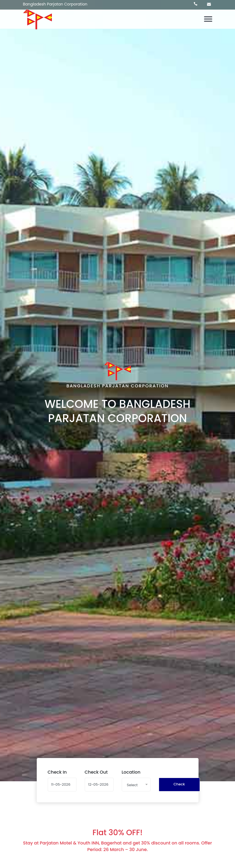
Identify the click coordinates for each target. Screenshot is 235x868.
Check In (57, 772)
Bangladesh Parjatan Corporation (55, 4)
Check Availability (180, 786)
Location (131, 772)
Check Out (96, 772)
